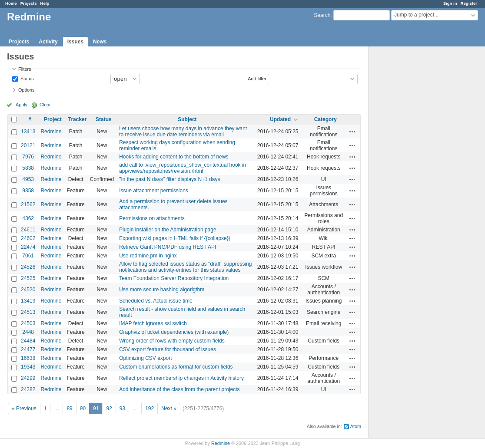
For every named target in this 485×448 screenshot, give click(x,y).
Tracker (78, 119)
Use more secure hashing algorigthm (162, 290)
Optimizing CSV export (145, 358)
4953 (28, 179)
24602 (28, 238)
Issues (75, 42)
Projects (29, 3)
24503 (28, 323)
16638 (28, 358)
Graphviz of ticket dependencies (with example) (174, 332)
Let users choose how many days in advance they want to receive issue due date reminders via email (183, 132)
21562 (28, 204)
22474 (28, 247)
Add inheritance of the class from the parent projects (179, 389)
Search (322, 15)
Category (326, 119)
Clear (45, 105)
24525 (28, 278)
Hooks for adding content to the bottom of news (174, 157)
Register (469, 3)
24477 (28, 349)
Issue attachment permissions (154, 191)
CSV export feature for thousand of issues (168, 349)
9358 (28, 191)
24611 (28, 230)
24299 (28, 378)
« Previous (24, 408)
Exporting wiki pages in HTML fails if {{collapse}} (175, 238)
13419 (28, 301)
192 (149, 408)
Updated (280, 119)
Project (53, 119)
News (100, 42)
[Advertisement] (412, 183)
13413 (28, 132)
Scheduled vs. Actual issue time (156, 301)
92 (109, 408)
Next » (169, 408)
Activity (48, 42)
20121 (28, 145)
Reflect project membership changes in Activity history (181, 378)
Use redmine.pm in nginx (148, 256)
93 (122, 408)
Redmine (51, 132)
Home (11, 3)
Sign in (450, 3)
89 (69, 408)
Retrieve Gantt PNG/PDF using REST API (168, 247)
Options (26, 90)
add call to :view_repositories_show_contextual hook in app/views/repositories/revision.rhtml (183, 168)
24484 (28, 341)
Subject (187, 119)
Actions (352, 132)
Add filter (257, 78)
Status (27, 78)
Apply (22, 105)
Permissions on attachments (152, 218)
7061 (28, 256)
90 (83, 408)
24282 (28, 389)
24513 (28, 312)
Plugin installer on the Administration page (168, 230)
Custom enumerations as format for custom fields (176, 367)
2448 (28, 332)
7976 (28, 157)
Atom (356, 426)
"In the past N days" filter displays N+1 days (169, 179)
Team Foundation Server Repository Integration (174, 278)
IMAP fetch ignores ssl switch (153, 323)
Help (45, 3)
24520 (28, 290)
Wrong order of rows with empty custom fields (172, 341)
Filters (25, 69)
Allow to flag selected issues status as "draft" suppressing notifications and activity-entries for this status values (185, 267)
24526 (28, 267)
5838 (28, 168)
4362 (28, 218)
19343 (28, 367)
